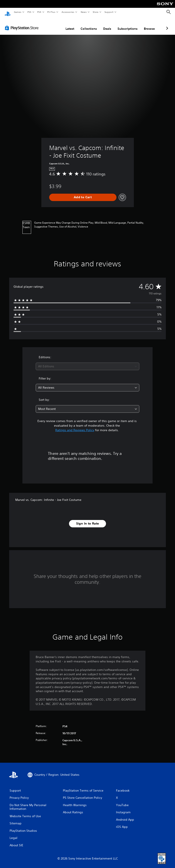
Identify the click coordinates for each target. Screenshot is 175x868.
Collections (66, 25)
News (84, 12)
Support (109, 12)
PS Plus (51, 12)
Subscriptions (104, 25)
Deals (84, 25)
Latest (47, 25)
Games (17, 12)
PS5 (29, 12)
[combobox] (87, 362)
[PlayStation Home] (8, 12)
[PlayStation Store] (23, 24)
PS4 (39, 12)
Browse (126, 25)
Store (95, 12)
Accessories (68, 12)
